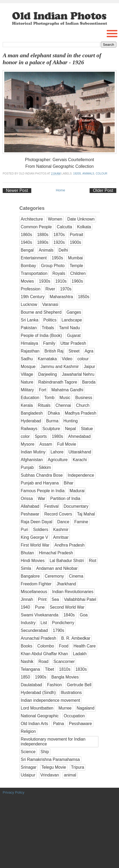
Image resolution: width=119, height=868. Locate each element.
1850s (84, 297)
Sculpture (51, 429)
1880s (43, 235)
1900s (76, 242)
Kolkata (84, 227)
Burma (52, 421)
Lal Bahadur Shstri (67, 561)
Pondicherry (63, 623)
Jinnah (27, 599)
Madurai (77, 491)
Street (74, 351)
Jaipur (89, 367)
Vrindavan (50, 775)
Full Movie (67, 444)
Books (27, 646)
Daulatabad (32, 685)
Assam (46, 444)
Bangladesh (32, 413)
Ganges (74, 312)
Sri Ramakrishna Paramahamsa (50, 759)
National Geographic (40, 716)
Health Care (85, 646)
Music (65, 398)
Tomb (49, 398)
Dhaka (54, 413)
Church (83, 405)
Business (84, 398)
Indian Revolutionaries (73, 592)
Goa (84, 615)
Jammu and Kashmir (60, 367)
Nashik (27, 662)
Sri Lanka (30, 320)
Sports (41, 436)
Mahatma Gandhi (67, 390)
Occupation (74, 716)
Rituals (44, 405)
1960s (77, 281)
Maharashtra (61, 297)
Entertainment (34, 258)
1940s (27, 242)
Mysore (28, 444)
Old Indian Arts (34, 724)
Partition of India (65, 499)
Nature (27, 382)
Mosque (28, 367)
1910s (61, 281)
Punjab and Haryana (40, 483)
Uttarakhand (80, 452)
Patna (58, 724)
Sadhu (27, 359)
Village (27, 374)
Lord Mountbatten (37, 708)
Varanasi (50, 304)
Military (27, 390)
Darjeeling (48, 374)
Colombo (45, 646)
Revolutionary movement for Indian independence (53, 742)
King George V (34, 537)
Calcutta (64, 227)
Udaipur (28, 775)
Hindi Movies (33, 561)
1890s (43, 242)
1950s (57, 258)
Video (67, 359)
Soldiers (41, 530)
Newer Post (17, 190)
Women (55, 219)
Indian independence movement (51, 700)
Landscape (72, 320)
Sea (55, 599)
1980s (58, 436)
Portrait (76, 235)
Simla (26, 568)
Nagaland (85, 708)
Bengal (27, 250)
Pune (40, 607)
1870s (59, 235)
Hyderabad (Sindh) (38, 693)
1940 (26, 607)
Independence (81, 475)
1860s (27, 235)
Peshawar (30, 514)
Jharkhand (66, 584)
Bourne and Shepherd (41, 312)
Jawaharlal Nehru (78, 374)
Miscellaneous (34, 592)
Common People (36, 227)
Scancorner (64, 662)
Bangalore (30, 576)
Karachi (80, 460)
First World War (35, 545)
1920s (77, 174)
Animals (88, 174)
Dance (63, 522)
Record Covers (58, 514)
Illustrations (71, 693)
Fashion (54, 685)
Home (61, 190)
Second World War (67, 607)
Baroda (89, 382)
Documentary (76, 506)
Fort (43, 390)
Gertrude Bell (79, 685)
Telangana (30, 669)
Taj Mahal (86, 514)
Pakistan (29, 328)
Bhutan (27, 553)
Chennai (63, 405)
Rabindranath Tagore (58, 382)
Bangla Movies (65, 677)
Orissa (27, 499)
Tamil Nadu (70, 328)
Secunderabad (34, 630)
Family (49, 343)
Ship (45, 752)
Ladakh (80, 654)
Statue (87, 429)
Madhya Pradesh (80, 413)
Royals (59, 273)
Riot (93, 561)
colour (101, 174)
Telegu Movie (54, 767)
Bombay (28, 266)
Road (43, 662)
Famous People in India (43, 491)
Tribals (48, 328)
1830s (81, 669)
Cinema (76, 576)
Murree (65, 708)
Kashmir (61, 530)
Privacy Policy (14, 792)
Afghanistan (32, 460)
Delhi (63, 250)
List (44, 623)
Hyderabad (31, 421)
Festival (52, 506)
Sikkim (45, 467)
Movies (27, 281)
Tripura (78, 767)
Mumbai (75, 258)
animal (70, 775)
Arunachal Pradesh (39, 638)
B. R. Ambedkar (76, 638)
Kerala (27, 405)
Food (64, 646)
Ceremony (54, 576)
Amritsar (61, 537)
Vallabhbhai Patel (80, 599)
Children (78, 273)
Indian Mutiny (33, 452)
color (25, 436)
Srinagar (29, 767)
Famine (81, 522)
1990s (41, 677)
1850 (26, 677)
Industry (28, 623)
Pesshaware (80, 724)
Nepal (70, 429)
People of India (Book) (41, 336)
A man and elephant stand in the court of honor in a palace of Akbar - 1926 (52, 59)
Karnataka (47, 359)
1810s (65, 669)
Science (28, 752)
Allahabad (30, 506)
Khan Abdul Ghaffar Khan (45, 654)
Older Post (103, 190)
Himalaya (30, 343)
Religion (28, 731)
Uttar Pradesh (73, 343)
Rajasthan (30, 351)
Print (42, 599)
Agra (89, 351)
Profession (31, 289)
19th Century (33, 297)
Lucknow (29, 304)
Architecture (32, 219)
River (50, 289)
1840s (69, 615)
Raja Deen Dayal (37, 522)
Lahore (57, 452)
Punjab (27, 467)
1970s (66, 289)
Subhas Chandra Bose (42, 475)
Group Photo (53, 266)
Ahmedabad (79, 436)
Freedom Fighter (36, 584)
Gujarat (74, 336)
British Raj (54, 351)
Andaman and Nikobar (57, 568)
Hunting (71, 421)
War (41, 499)
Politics (50, 320)
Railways (29, 429)
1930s (45, 281)
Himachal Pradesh (56, 553)
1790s (59, 630)
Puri (25, 530)
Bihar (68, 483)
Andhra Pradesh (70, 545)
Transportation (34, 273)
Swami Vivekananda (40, 615)
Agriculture (58, 460)
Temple (76, 266)
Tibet (49, 669)
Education (30, 398)
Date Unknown (81, 219)
